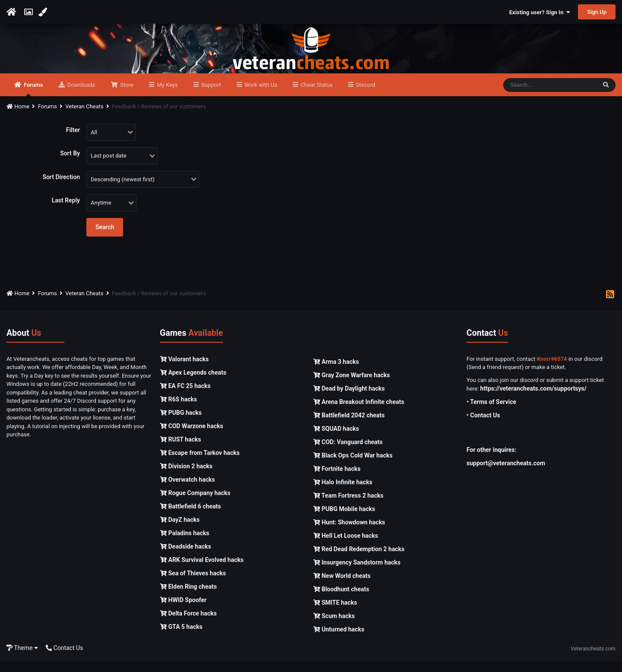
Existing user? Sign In (540, 12)
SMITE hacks (335, 613)
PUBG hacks (181, 423)
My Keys (167, 96)
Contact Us (64, 658)
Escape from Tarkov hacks (200, 463)
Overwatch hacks (187, 490)
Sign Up (597, 12)
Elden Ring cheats (188, 597)
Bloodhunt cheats (341, 600)
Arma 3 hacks (336, 372)
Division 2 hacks (186, 476)
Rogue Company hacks (195, 503)
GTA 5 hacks (181, 637)
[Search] (550, 96)
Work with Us (260, 96)
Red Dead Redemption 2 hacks (359, 560)
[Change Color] (44, 12)
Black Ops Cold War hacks (353, 466)
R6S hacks (178, 410)
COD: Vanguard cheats (348, 453)
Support (211, 96)
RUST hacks (180, 450)
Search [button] (105, 238)
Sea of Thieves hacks (193, 584)
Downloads (81, 96)
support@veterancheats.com (506, 474)
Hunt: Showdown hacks (349, 533)
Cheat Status (316, 96)
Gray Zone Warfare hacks (352, 386)
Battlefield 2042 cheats (349, 426)
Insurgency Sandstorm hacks (357, 573)
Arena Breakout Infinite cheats (359, 413)
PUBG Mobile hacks (344, 520)
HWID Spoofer (183, 610)
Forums (33, 100)
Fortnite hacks (337, 480)
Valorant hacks (184, 369)
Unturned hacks (339, 640)
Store (126, 96)
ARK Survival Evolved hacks (202, 570)
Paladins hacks (185, 543)
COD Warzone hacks (192, 436)
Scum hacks (334, 627)
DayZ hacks (180, 530)
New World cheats (342, 587)
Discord (365, 96)
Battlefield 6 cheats (190, 517)
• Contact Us (483, 426)
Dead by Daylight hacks (349, 399)
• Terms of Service (491, 413)
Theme (22, 658)
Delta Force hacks (188, 624)
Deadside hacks (186, 557)
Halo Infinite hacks (343, 493)
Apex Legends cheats (193, 383)
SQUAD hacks (336, 439)
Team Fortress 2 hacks (348, 506)
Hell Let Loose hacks (346, 546)
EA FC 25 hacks (185, 396)
